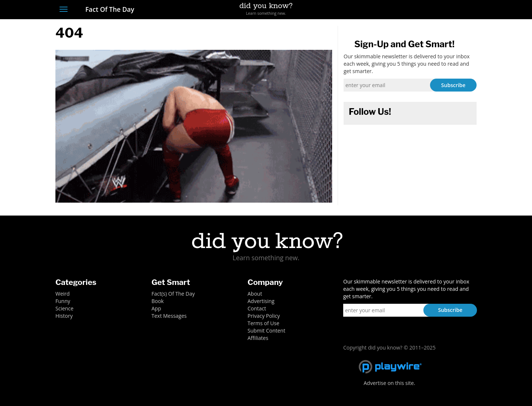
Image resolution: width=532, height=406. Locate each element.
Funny (63, 301)
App (156, 308)
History (64, 316)
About (255, 294)
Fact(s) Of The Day (173, 294)
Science (64, 308)
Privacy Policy (264, 316)
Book (158, 301)
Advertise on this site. (389, 383)
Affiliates (258, 338)
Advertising (261, 301)
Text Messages (169, 316)
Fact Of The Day (106, 9)
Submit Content (266, 331)
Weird (63, 294)
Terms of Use (263, 323)
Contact (257, 308)
